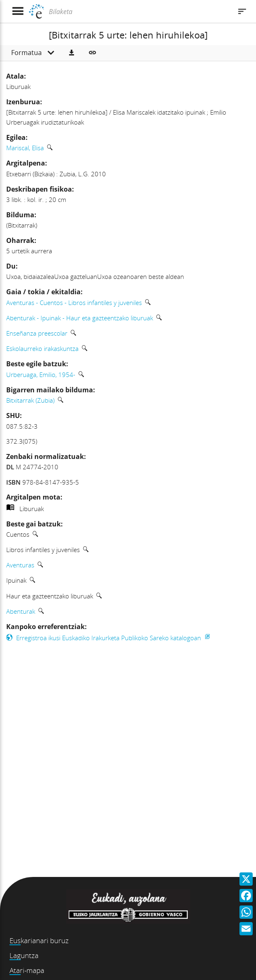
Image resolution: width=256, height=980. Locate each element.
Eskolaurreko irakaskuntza (42, 348)
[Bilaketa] (139, 12)
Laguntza (24, 955)
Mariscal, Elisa (25, 148)
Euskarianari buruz (39, 940)
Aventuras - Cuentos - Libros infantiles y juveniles (74, 303)
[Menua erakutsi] (18, 11)
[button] (72, 53)
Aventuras (20, 565)
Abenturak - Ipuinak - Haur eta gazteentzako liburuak (80, 318)
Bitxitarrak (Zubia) (30, 400)
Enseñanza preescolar (37, 333)
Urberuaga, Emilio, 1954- (41, 375)
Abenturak (21, 611)
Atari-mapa (27, 970)
